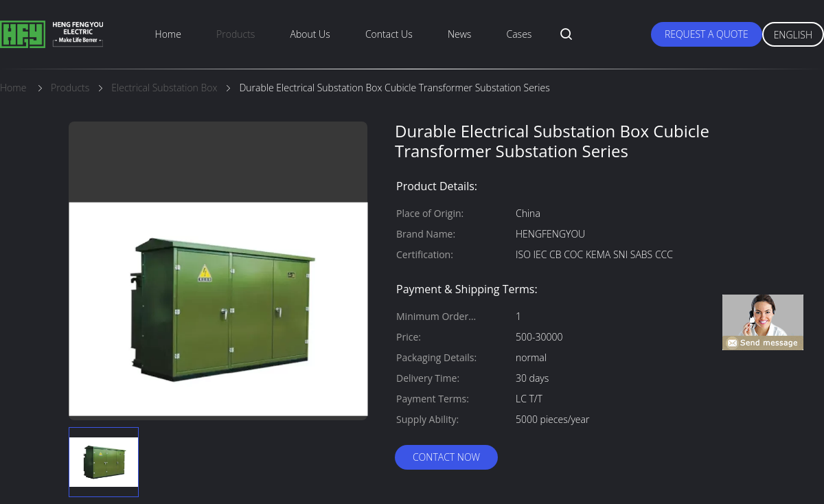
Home (168, 34)
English (793, 35)
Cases (519, 34)
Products (236, 34)
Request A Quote (707, 34)
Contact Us (389, 34)
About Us (310, 34)
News (459, 34)
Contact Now (446, 457)
